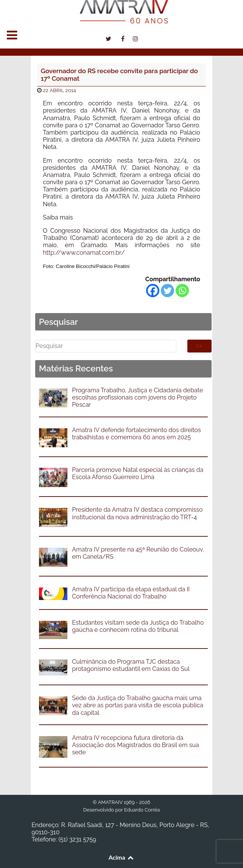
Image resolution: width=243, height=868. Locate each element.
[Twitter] (167, 291)
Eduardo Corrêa (142, 810)
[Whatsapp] (182, 291)
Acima (122, 857)
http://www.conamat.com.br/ (84, 253)
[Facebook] (153, 291)
